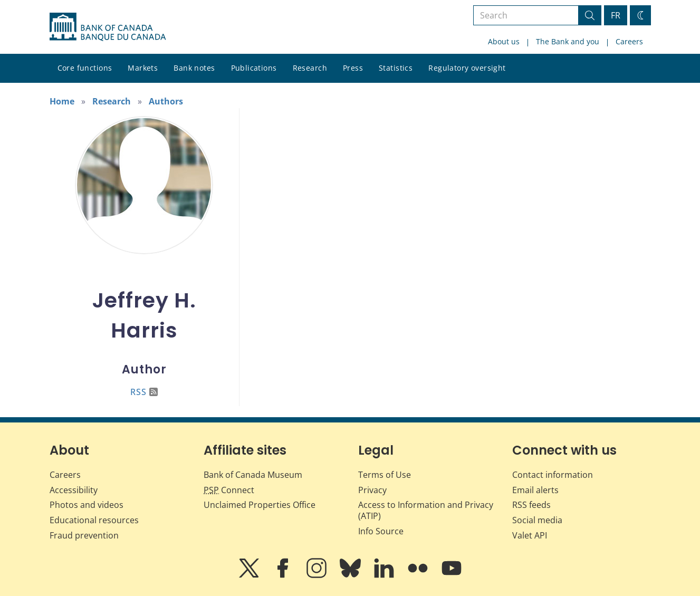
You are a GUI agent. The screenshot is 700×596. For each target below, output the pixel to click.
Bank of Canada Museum (253, 475)
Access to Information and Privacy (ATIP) (426, 510)
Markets (143, 68)
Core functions (85, 68)
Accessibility (74, 490)
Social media (537, 520)
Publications (254, 68)
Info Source (381, 531)
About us (504, 41)
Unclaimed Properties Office (260, 505)
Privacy (372, 490)
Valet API (530, 535)
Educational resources (94, 520)
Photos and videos (87, 505)
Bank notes (194, 68)
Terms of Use (385, 475)
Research (310, 68)
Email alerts (535, 490)
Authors (166, 101)
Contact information (553, 475)
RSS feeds (531, 505)
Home (62, 101)
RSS (144, 392)
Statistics (396, 68)
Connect (229, 490)
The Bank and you (568, 41)
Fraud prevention (84, 535)
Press (353, 68)
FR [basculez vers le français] (616, 15)
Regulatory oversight (467, 68)
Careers (629, 41)
